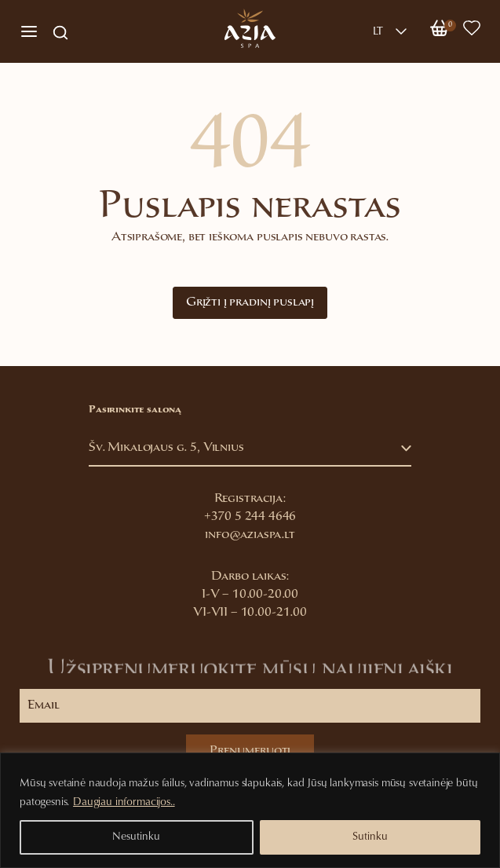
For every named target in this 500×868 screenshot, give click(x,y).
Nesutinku (136, 837)
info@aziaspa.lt (250, 535)
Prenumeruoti (250, 751)
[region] (250, 810)
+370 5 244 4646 (250, 517)
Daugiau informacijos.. (124, 803)
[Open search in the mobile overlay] (60, 32)
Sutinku (370, 837)
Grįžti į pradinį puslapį (250, 303)
